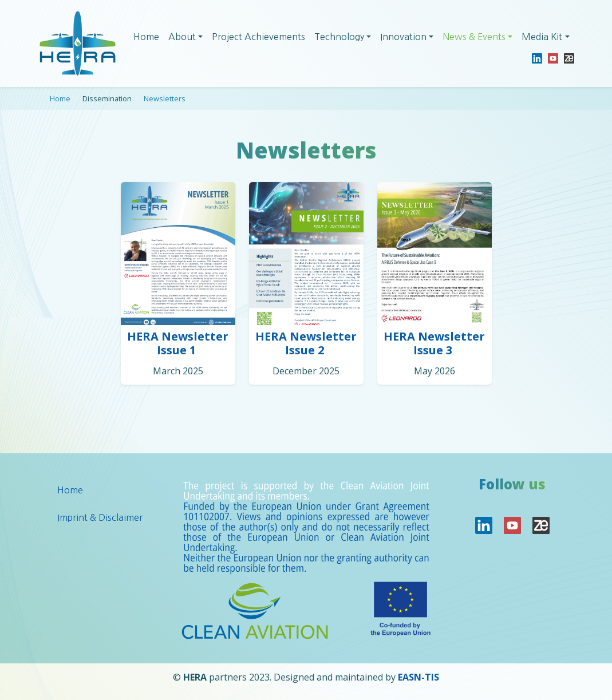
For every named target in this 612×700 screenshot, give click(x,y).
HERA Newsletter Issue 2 (306, 343)
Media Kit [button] (542, 37)
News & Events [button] (474, 37)
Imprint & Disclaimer (100, 517)
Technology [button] (339, 37)
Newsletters (165, 98)
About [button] (182, 37)
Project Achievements (258, 37)
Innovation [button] (403, 37)
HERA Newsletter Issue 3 (434, 343)
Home (146, 37)
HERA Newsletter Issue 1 (178, 343)
